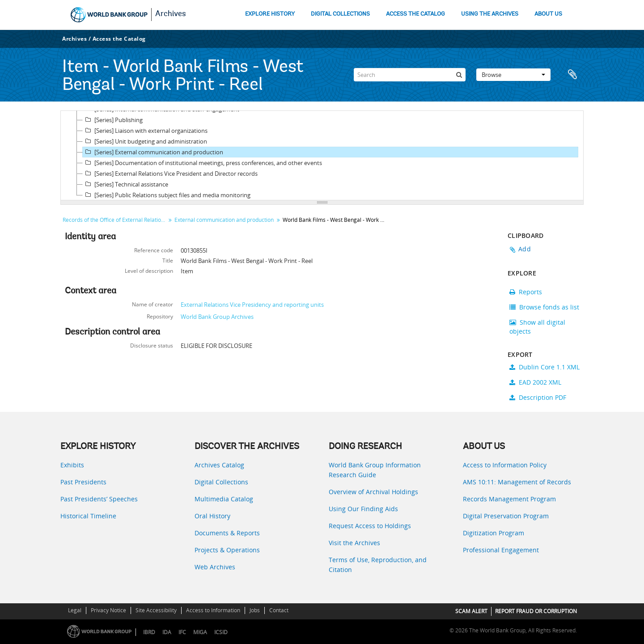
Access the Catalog (119, 39)
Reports (526, 292)
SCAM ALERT (471, 611)
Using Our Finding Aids (363, 509)
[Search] (410, 75)
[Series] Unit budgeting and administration (145, 141)
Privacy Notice (108, 610)
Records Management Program (509, 499)
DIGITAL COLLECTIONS (340, 14)
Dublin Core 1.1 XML (544, 367)
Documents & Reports (227, 533)
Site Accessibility (156, 610)
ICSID (221, 632)
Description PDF (538, 397)
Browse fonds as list (544, 307)
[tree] (322, 156)
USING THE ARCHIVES (490, 14)
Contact (279, 610)
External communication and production (224, 220)
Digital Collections (221, 482)
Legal (75, 610)
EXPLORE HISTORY (270, 14)
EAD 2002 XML (535, 382)
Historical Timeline (88, 516)
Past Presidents (83, 482)
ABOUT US (548, 14)
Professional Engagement (501, 550)
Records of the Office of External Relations (115, 220)
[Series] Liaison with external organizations (145, 131)
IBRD (149, 632)
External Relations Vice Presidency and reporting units (252, 305)
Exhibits (72, 465)
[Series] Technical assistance (125, 184)
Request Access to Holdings (370, 526)
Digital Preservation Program (506, 516)
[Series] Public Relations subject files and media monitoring (167, 195)
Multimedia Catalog (224, 499)
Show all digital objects (537, 327)
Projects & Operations (227, 550)
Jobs (255, 610)
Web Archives (215, 567)
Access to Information (213, 610)
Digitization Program (494, 533)
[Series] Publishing (113, 120)
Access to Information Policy (505, 465)
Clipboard (572, 75)
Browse (513, 75)
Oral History (212, 516)
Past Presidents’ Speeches (99, 499)
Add (525, 249)
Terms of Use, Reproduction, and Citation (378, 565)
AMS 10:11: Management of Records (517, 482)
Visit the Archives (354, 543)
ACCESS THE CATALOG (415, 14)
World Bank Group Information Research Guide (375, 470)
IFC (182, 632)
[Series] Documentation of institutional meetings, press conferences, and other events (202, 163)
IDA (167, 632)
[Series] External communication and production (153, 152)
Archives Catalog (219, 465)
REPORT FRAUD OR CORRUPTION (536, 611)
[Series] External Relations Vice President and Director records (170, 174)
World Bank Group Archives (217, 317)
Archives (171, 14)
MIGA (200, 632)
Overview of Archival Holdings (373, 492)
